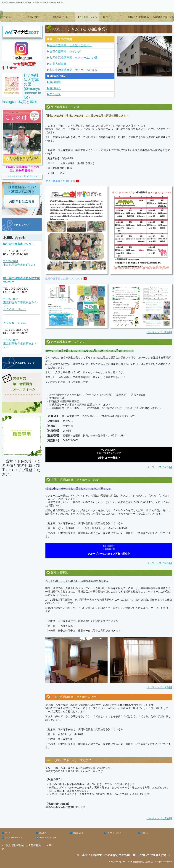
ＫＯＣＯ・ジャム (88, 17)
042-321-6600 (71, 440)
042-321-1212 (19, 251)
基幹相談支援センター (164, 17)
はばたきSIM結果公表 (139, 17)
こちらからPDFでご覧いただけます (22, 176)
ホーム (8, 17)
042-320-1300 (19, 289)
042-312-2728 (19, 330)
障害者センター (62, 17)
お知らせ (108, 17)
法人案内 (34, 17)
